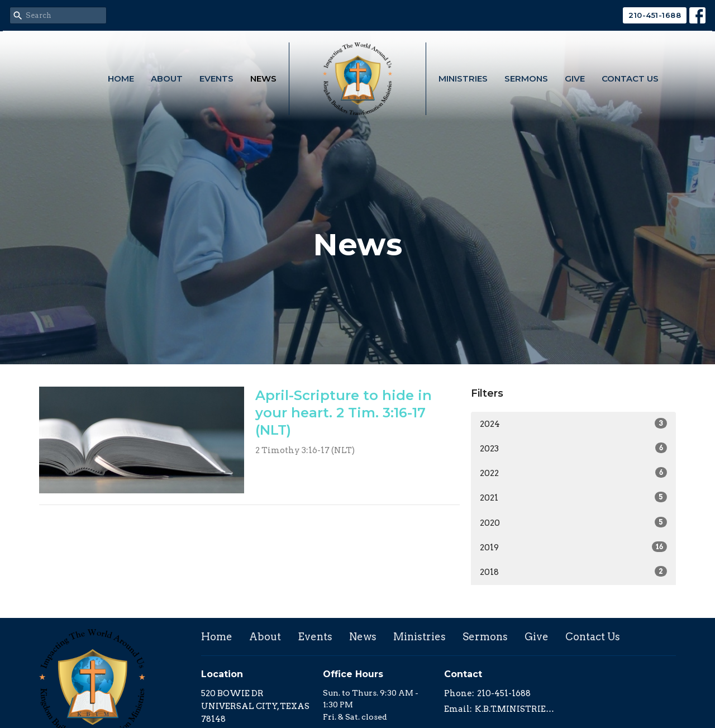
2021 (573, 497)
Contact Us (630, 78)
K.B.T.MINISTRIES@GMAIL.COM (515, 709)
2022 (573, 473)
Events (216, 78)
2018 (573, 572)
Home (121, 78)
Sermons (526, 78)
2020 (573, 522)
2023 (573, 448)
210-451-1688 (655, 15)
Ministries (463, 78)
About (167, 78)
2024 (573, 424)
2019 (573, 547)
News (263, 78)
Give (575, 78)
